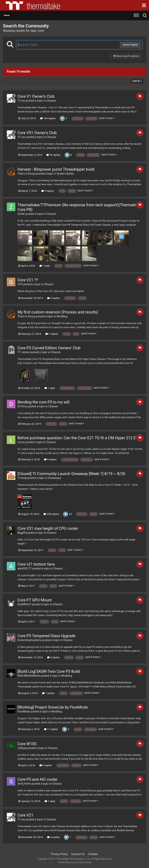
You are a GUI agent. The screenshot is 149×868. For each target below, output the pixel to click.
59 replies (53, 155)
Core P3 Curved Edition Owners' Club (49, 348)
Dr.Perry (22, 406)
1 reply (45, 266)
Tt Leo (21, 101)
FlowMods (24, 711)
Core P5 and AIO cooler (37, 779)
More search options (126, 56)
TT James (23, 352)
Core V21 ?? (28, 280)
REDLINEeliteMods (29, 676)
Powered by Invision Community (75, 862)
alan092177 (25, 568)
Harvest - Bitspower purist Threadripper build (56, 169)
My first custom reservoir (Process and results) (58, 312)
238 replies (51, 514)
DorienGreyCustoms (30, 640)
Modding (62, 316)
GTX (20, 284)
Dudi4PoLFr (25, 604)
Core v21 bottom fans (36, 564)
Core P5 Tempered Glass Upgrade (46, 636)
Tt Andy (22, 478)
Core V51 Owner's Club (37, 133)
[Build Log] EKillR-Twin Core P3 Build (49, 671)
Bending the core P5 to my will (43, 402)
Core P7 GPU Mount (35, 600)
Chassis (51, 101)
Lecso (21, 442)
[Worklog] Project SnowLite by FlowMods (53, 707)
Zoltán (21, 214)
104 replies (48, 118)
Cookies (93, 854)
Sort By (137, 81)
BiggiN (21, 533)
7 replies (48, 693)
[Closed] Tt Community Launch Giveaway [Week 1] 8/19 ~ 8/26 (71, 474)
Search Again (130, 45)
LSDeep (22, 748)
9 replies (46, 765)
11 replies (51, 729)
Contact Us (78, 854)
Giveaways (55, 478)
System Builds (65, 174)
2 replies (52, 334)
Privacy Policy (59, 854)
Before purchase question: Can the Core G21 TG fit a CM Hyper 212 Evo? (80, 438)
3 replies (48, 191)
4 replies (53, 298)
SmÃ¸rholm (24, 784)
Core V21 (25, 815)
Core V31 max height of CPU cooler (48, 528)
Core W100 (27, 744)
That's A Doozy (26, 174)
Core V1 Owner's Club (36, 96)
